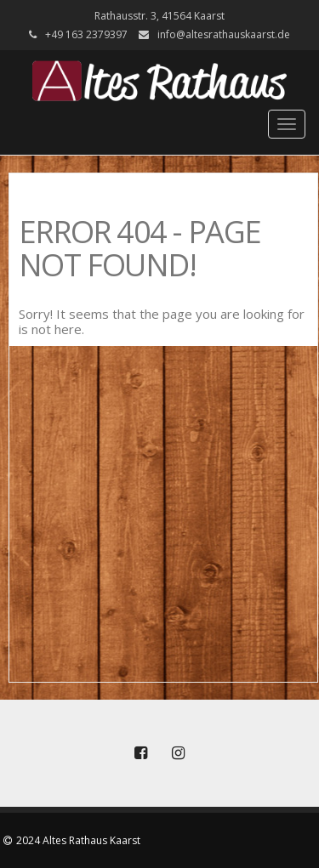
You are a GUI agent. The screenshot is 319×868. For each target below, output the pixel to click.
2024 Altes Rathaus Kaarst (78, 840)
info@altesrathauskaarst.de (224, 34)
